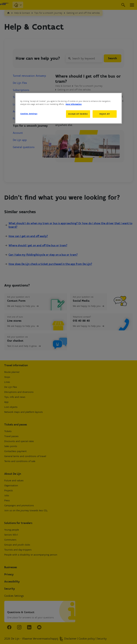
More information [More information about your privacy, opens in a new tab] (74, 104)
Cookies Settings (29, 114)
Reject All (105, 114)
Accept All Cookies (78, 114)
